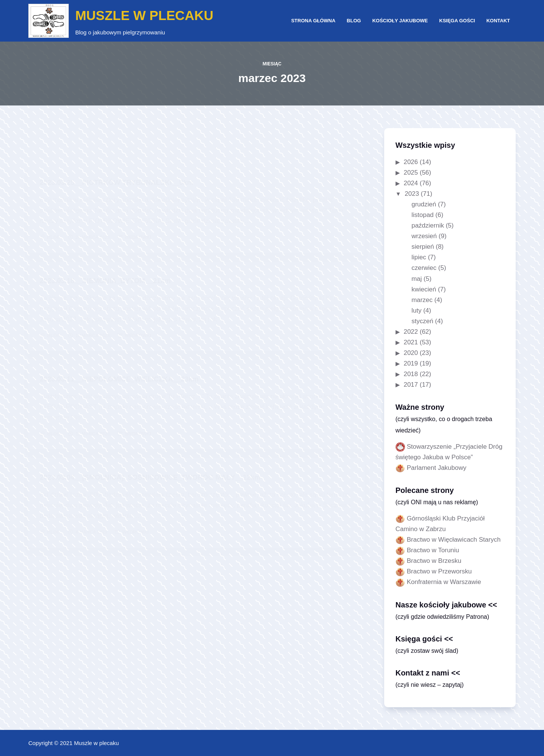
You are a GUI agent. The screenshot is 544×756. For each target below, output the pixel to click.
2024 (411, 183)
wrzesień (424, 236)
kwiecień (424, 289)
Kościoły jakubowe (400, 21)
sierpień (423, 247)
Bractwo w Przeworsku (439, 571)
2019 (411, 363)
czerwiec (424, 268)
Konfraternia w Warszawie (444, 582)
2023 (412, 194)
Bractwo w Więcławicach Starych (454, 540)
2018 (411, 374)
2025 (411, 173)
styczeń (422, 321)
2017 (411, 385)
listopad (423, 215)
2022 (411, 332)
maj (416, 279)
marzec (422, 300)
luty (416, 311)
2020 (411, 353)
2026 (411, 162)
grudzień (424, 204)
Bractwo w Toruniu (433, 550)
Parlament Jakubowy (437, 468)
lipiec (419, 257)
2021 (411, 342)
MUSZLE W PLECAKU (144, 15)
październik (428, 225)
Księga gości (457, 21)
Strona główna (313, 21)
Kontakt (498, 21)
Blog (354, 21)
